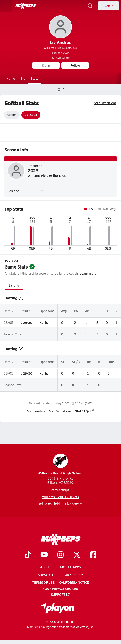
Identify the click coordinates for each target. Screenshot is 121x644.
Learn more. (88, 274)
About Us (48, 567)
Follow (75, 65)
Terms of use (43, 582)
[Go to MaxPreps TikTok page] (28, 555)
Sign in (109, 6)
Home (11, 78)
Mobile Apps (70, 567)
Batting (14, 285)
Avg (64, 311)
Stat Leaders (36, 411)
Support (60, 594)
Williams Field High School (61, 465)
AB (87, 311)
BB (89, 362)
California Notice (74, 582)
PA (76, 311)
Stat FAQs (85, 411)
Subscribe (46, 575)
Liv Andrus (60, 42)
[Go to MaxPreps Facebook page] (93, 555)
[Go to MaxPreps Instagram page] (60, 555)
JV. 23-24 (31, 115)
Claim (46, 65)
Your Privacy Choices (60, 588)
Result (25, 311)
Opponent (47, 311)
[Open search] (90, 6)
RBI (118, 311)
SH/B (76, 362)
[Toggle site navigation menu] (6, 6)
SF (63, 362)
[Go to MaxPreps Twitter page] (77, 555)
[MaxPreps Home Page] (59, 89)
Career (12, 115)
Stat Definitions (105, 103)
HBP (111, 362)
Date (8, 311)
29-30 (28, 322)
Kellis (44, 322)
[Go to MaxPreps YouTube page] (44, 555)
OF (60, 58)
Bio (23, 78)
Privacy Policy (71, 575)
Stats (34, 78)
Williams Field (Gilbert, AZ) (60, 48)
